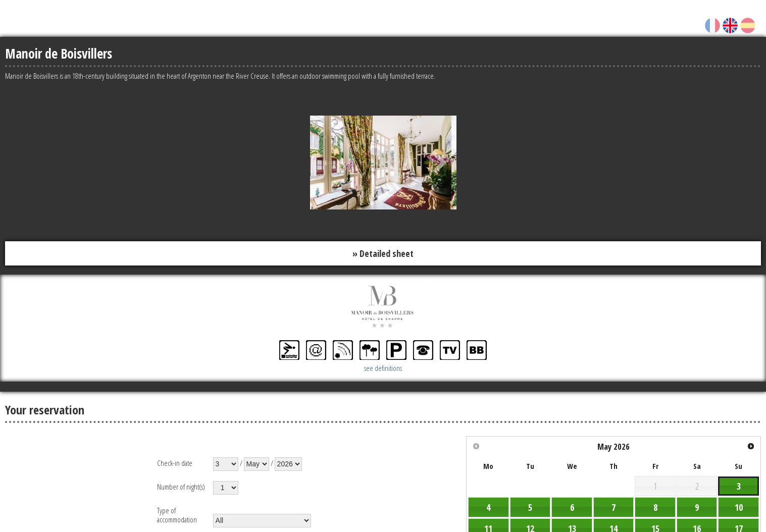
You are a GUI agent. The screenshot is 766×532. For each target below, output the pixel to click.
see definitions (383, 368)
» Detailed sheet (383, 253)
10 (739, 507)
